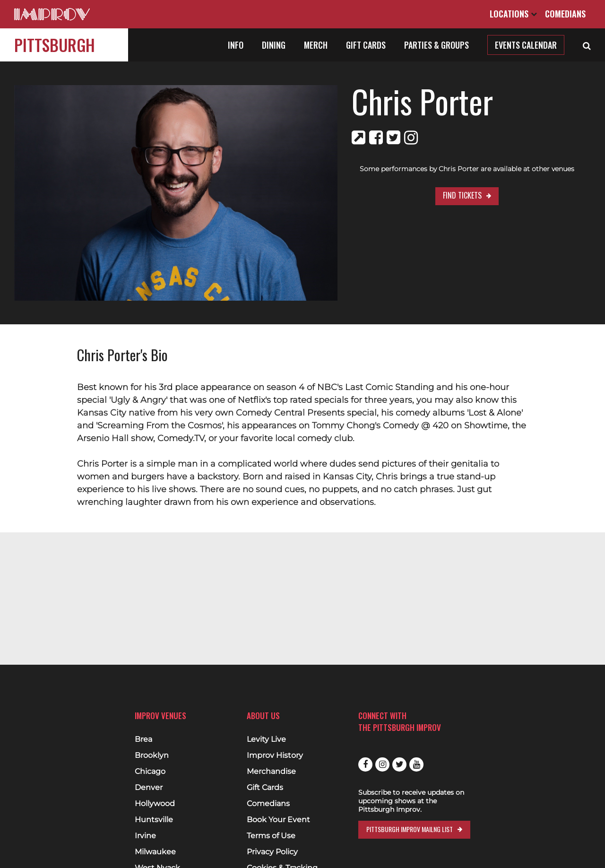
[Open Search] (587, 45)
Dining (274, 45)
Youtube (416, 764)
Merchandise (271, 772)
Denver (149, 788)
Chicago (150, 772)
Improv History (275, 755)
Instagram (382, 764)
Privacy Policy (272, 852)
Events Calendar (526, 45)
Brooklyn (152, 755)
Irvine (145, 836)
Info (236, 45)
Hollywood (155, 804)
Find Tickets (445, 195)
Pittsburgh (55, 45)
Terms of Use (271, 836)
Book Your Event (278, 820)
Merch (316, 45)
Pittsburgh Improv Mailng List (410, 829)
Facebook (365, 764)
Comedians (565, 14)
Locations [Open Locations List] (513, 14)
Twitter (399, 764)
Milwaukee (155, 852)
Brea (143, 739)
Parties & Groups (436, 45)
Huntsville (154, 820)
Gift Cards (366, 45)
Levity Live (266, 739)
